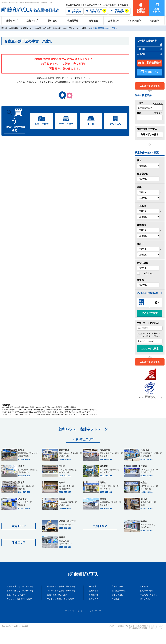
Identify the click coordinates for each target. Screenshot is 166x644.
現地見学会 (94, 591)
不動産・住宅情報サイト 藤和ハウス (17, 28)
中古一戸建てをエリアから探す (20, 591)
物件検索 (57, 28)
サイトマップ (95, 611)
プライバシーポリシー (75, 611)
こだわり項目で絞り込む (147, 293)
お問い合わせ (146, 599)
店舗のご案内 (117, 586)
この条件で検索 (150, 313)
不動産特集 (94, 595)
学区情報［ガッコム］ (150, 595)
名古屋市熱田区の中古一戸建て (104, 28)
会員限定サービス (119, 591)
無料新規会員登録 (150, 63)
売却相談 (115, 599)
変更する (158, 103)
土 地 (91, 124)
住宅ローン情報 (147, 591)
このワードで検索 (150, 348)
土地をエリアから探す (16, 595)
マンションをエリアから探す (19, 599)
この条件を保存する (150, 86)
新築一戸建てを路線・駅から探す (61, 586)
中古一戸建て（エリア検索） (76, 28)
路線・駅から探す (150, 134)
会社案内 (144, 586)
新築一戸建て (41, 124)
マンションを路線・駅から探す (60, 599)
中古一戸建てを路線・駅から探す (61, 591)
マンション (115, 124)
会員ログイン (150, 72)
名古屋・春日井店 (43, 28)
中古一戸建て (66, 124)
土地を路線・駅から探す (57, 595)
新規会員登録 (117, 595)
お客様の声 (94, 599)
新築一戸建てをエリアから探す (20, 586)
